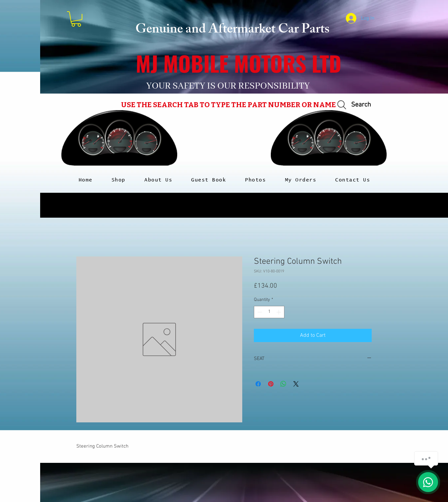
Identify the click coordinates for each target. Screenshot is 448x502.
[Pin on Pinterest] (271, 384)
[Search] (353, 105)
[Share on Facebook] (258, 384)
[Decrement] (259, 312)
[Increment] (279, 312)
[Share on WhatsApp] (283, 384)
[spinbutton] (269, 312)
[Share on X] (296, 384)
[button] (76, 19)
